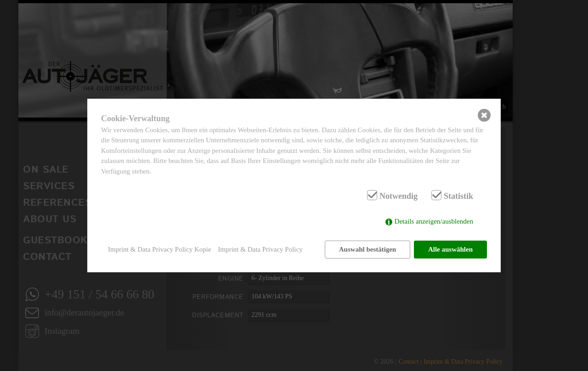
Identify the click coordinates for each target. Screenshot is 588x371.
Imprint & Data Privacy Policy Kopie (160, 249)
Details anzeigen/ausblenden (434, 221)
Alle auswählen (450, 249)
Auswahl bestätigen (368, 249)
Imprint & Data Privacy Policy (260, 249)
